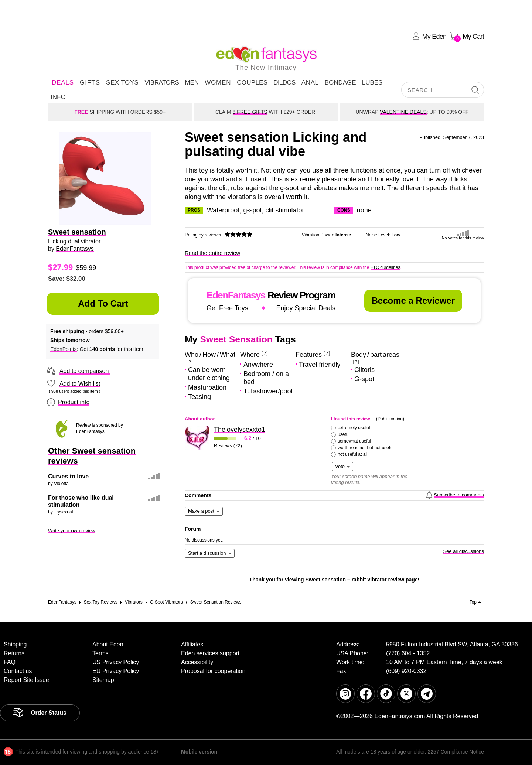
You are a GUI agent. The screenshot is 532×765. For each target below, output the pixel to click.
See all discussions (463, 551)
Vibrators (162, 83)
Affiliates (192, 644)
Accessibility (197, 662)
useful (344, 434)
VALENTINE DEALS (403, 112)
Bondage (340, 83)
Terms (100, 653)
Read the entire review (212, 253)
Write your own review (72, 531)
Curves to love (68, 476)
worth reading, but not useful (366, 448)
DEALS (63, 83)
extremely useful (354, 428)
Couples (252, 83)
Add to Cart (103, 303)
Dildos (284, 83)
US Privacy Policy (116, 662)
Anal (310, 83)
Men (192, 83)
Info (58, 97)
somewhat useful (354, 441)
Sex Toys (122, 83)
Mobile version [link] (199, 752)
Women (218, 83)
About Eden (108, 644)
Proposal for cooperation (213, 671)
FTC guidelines (386, 267)
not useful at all (353, 454)
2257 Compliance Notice (456, 752)
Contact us (18, 671)
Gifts (90, 83)
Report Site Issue (26, 680)
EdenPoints (64, 349)
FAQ (10, 662)
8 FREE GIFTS (250, 112)
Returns (14, 653)
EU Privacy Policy (116, 671)
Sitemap (103, 680)
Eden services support (210, 653)
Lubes (372, 83)
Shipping (15, 644)
